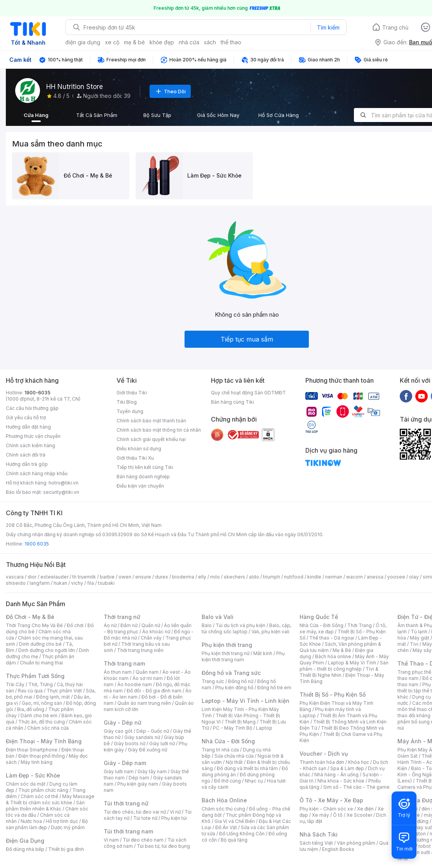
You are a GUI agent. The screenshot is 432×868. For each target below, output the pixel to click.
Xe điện (365, 809)
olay (414, 577)
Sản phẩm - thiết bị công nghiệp (344, 666)
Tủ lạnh (419, 632)
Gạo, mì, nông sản (42, 703)
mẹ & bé (134, 42)
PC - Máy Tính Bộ (233, 728)
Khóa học (359, 762)
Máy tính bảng (37, 762)
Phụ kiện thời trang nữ (226, 653)
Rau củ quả (30, 691)
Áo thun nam (118, 672)
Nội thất (234, 762)
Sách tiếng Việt (316, 843)
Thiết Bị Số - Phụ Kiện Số (333, 695)
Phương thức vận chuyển (33, 436)
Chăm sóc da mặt (26, 784)
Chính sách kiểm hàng (30, 445)
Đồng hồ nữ (241, 681)
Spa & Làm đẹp (347, 768)
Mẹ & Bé (342, 650)
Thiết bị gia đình (66, 849)
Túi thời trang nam (128, 831)
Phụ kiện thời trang (227, 645)
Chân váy (151, 638)
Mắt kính (263, 653)
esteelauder (54, 577)
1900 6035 (37, 544)
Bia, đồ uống (31, 709)
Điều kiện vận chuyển (140, 486)
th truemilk (84, 577)
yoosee (396, 577)
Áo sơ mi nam (148, 678)
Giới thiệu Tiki (132, 393)
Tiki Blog (127, 402)
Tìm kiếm (328, 27)
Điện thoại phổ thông (42, 756)
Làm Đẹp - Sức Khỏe (33, 775)
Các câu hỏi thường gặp (32, 408)
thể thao (231, 42)
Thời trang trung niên (140, 650)
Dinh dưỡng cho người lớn (47, 650)
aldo (254, 577)
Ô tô (338, 815)
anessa (375, 577)
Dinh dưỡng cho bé (40, 644)
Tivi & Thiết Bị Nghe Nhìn (339, 672)
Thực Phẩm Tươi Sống (35, 676)
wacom (354, 577)
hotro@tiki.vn (64, 483)
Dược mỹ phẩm (68, 827)
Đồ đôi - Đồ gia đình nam (154, 691)
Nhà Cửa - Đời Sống (228, 741)
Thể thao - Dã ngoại (332, 638)
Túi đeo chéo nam (143, 840)
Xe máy (321, 815)
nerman (334, 577)
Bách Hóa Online (224, 800)
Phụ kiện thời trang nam (243, 656)
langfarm (40, 583)
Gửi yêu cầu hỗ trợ (26, 417)
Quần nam (147, 672)
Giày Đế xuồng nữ (147, 750)
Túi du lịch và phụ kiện (240, 625)
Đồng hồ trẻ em (274, 688)
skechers (234, 577)
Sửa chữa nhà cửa (234, 756)
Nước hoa (31, 821)
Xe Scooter (359, 815)
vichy (77, 583)
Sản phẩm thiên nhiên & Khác (45, 806)
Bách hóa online (333, 656)
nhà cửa (189, 42)
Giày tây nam (152, 771)
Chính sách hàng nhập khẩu (37, 473)
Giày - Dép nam (125, 763)
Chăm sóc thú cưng (223, 809)
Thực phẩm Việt (64, 691)
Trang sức (213, 681)
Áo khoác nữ (156, 632)
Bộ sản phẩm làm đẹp (47, 824)
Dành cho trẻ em (39, 715)
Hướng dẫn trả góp (27, 464)
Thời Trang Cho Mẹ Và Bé (34, 625)
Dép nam (139, 778)
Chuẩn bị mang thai (41, 663)
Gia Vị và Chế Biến (235, 821)
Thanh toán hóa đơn (322, 762)
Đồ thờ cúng (227, 781)
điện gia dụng (83, 42)
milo (215, 577)
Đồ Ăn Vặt (226, 827)
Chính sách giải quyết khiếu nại (151, 439)
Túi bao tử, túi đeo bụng (163, 846)
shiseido (16, 583)
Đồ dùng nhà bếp (25, 849)
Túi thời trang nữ (126, 803)
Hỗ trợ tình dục (62, 821)
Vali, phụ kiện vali (270, 632)
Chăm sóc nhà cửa (48, 728)
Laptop (264, 728)
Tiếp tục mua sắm (247, 339)
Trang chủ (395, 27)
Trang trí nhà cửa (220, 750)
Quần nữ (151, 625)
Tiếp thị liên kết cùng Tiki (145, 467)
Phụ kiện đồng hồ (234, 688)
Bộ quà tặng (234, 840)
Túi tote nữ (145, 818)
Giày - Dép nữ (123, 722)
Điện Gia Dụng (25, 841)
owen (125, 577)
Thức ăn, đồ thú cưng (42, 722)
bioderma (183, 577)
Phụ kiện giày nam (138, 784)
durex (162, 577)
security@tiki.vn (61, 492)
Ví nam (111, 840)
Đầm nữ (129, 625)
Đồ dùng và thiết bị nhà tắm (247, 768)
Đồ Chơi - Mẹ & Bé (30, 617)
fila (91, 583)
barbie (107, 577)
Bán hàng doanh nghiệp (143, 477)
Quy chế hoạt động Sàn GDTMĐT (248, 393)
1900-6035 (37, 393)
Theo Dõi (170, 91)
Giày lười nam (119, 771)
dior (32, 577)
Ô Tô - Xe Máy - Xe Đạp (331, 800)
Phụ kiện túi (174, 818)
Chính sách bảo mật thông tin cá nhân (159, 430)
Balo (207, 625)
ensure (143, 577)
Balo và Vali (218, 617)
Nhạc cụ (254, 781)
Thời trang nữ (122, 617)
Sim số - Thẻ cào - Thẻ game (356, 787)
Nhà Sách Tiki (319, 834)
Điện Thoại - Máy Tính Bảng (44, 741)
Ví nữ (175, 812)
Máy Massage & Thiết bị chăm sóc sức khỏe (50, 799)
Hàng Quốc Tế (319, 617)
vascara (15, 577)
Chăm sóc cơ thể (39, 796)
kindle (314, 577)
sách (210, 42)
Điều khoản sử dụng (139, 449)
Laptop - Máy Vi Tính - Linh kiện (246, 701)
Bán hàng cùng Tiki (233, 402)
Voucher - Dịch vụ (324, 754)
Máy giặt (420, 638)
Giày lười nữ (162, 743)
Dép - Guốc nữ (153, 731)
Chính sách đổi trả (26, 455)
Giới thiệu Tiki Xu (135, 458)
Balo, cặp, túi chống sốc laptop (246, 628)
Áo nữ (110, 625)
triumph (272, 577)
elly (202, 577)
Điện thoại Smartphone (32, 750)
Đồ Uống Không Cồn (242, 834)
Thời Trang (360, 625)
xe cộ (112, 42)
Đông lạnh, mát (53, 697)
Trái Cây (15, 684)
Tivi (414, 644)
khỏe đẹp (162, 42)
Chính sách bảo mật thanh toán (151, 421)
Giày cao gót (118, 731)
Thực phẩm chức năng (43, 790)
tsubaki (106, 583)
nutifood (294, 577)
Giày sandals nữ (142, 737)
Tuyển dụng (130, 411)
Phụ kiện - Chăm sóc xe (326, 809)
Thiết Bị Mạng (240, 722)
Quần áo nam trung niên (144, 703)
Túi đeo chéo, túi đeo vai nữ (135, 812)
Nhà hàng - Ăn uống (336, 775)
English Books (338, 849)
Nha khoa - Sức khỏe (341, 781)
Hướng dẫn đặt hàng (28, 427)
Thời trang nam (124, 663)
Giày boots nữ (130, 743)
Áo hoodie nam (135, 684)
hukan (60, 583)
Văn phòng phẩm (356, 843)
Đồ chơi (75, 625)
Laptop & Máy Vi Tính (352, 663)
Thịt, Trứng (41, 684)
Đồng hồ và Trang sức (231, 673)
